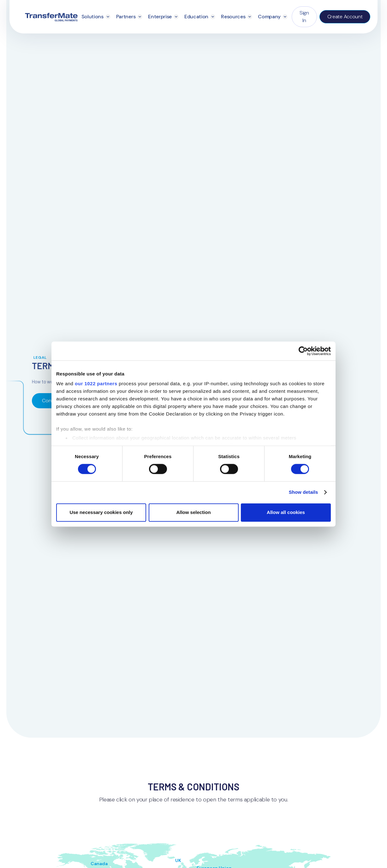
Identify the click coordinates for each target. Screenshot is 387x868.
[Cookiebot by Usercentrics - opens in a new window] (303, 351)
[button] (96, 17)
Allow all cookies (286, 512)
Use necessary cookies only (101, 512)
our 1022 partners (96, 384)
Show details (304, 492)
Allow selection (193, 512)
